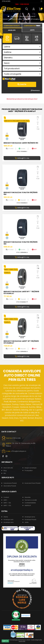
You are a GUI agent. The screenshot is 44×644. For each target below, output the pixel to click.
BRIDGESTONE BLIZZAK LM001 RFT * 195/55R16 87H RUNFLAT (21, 293)
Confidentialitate (30, 503)
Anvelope (14, 16)
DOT (34, 149)
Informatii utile (8, 468)
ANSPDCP (28, 505)
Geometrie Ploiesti (10, 486)
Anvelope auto (8, 520)
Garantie (28, 497)
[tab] (12, 30)
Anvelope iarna (30, 517)
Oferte (6, 517)
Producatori (29, 471)
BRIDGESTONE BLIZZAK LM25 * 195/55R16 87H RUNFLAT (21, 19)
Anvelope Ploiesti (30, 520)
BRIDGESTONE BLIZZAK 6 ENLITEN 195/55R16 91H (21, 193)
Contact (6, 497)
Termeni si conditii (31, 500)
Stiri (5, 473)
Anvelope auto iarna (27, 16)
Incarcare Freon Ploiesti (33, 483)
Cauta (22, 84)
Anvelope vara (8, 522)
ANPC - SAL (7, 503)
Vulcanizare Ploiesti (10, 483)
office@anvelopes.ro (19, 451)
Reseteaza (35, 90)
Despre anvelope (31, 468)
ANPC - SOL (7, 505)
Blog (5, 471)
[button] (27, 9)
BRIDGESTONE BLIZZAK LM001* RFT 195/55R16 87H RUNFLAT (21, 342)
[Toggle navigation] (41, 1)
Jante (27, 522)
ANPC (5, 500)
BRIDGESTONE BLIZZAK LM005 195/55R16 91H (21, 143)
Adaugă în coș (22, 158)
